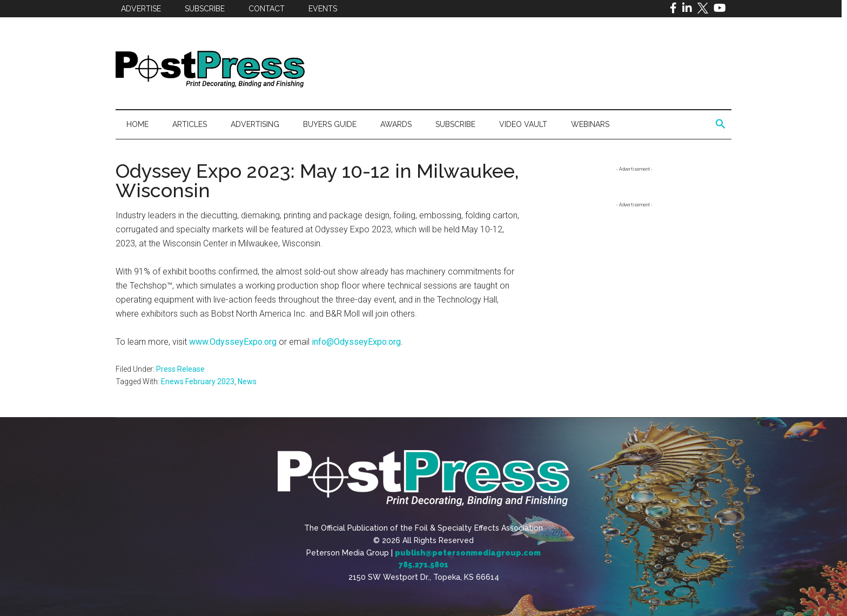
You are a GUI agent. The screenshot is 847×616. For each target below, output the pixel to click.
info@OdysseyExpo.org (356, 342)
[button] (721, 124)
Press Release (180, 369)
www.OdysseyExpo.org (233, 342)
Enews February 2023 (198, 381)
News (247, 381)
